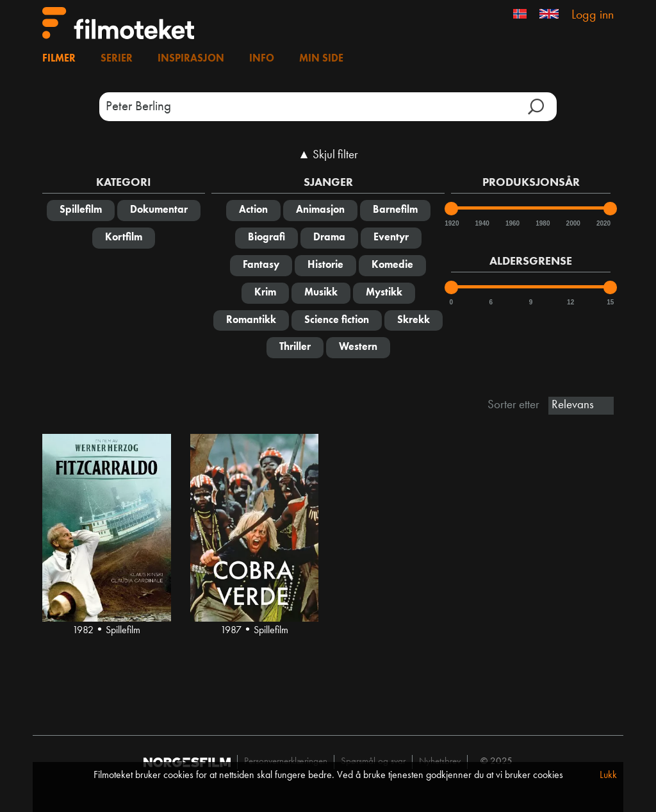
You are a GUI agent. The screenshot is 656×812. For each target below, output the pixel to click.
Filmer (59, 59)
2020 (603, 223)
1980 (542, 223)
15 (610, 302)
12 (570, 302)
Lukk (608, 775)
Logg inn (593, 15)
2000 (573, 223)
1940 (482, 223)
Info (262, 59)
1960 (512, 223)
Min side (321, 59)
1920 (451, 223)
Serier (117, 59)
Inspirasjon (191, 59)
